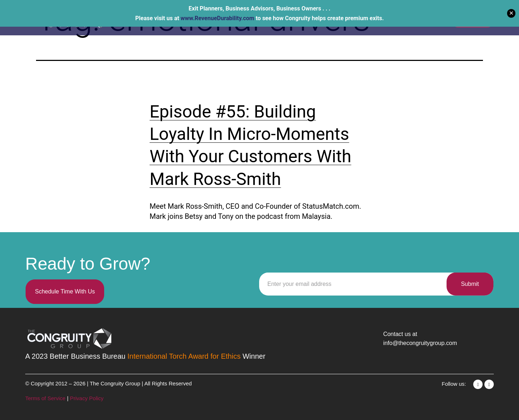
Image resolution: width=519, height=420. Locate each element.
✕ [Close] (511, 13)
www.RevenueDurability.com (217, 18)
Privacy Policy (87, 398)
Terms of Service (46, 398)
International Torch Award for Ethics (184, 356)
